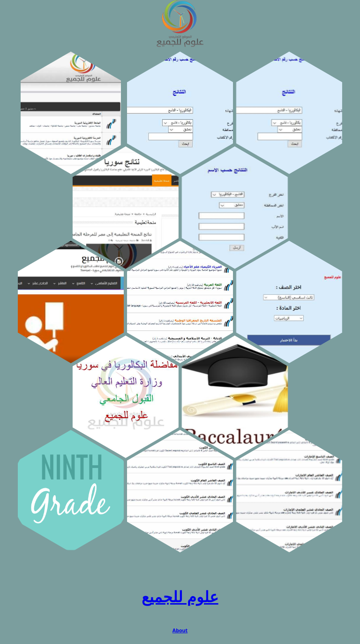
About (180, 630)
